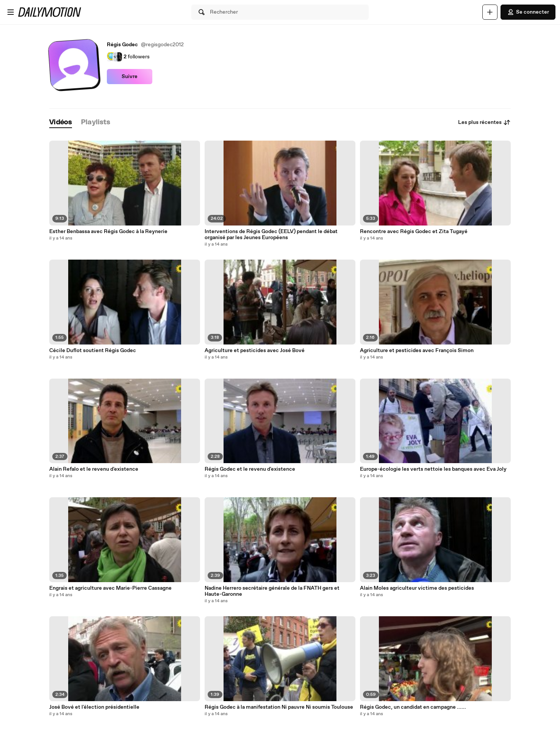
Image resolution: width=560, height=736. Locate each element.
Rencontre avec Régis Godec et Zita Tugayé (414, 232)
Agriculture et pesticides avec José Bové (255, 351)
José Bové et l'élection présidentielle (94, 707)
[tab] (61, 123)
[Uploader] (490, 12)
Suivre (130, 77)
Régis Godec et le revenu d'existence (250, 469)
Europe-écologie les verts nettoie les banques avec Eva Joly (433, 469)
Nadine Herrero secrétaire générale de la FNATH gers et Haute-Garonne (272, 591)
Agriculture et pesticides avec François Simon (417, 351)
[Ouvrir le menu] (11, 12)
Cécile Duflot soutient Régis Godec (93, 351)
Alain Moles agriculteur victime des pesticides (417, 588)
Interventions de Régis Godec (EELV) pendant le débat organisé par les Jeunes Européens (271, 235)
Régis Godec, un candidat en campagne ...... (413, 707)
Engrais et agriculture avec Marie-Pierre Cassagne (110, 588)
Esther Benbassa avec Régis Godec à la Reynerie (108, 232)
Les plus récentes (484, 122)
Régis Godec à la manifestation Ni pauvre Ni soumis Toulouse (279, 707)
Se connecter (528, 12)
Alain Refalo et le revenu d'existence (94, 469)
